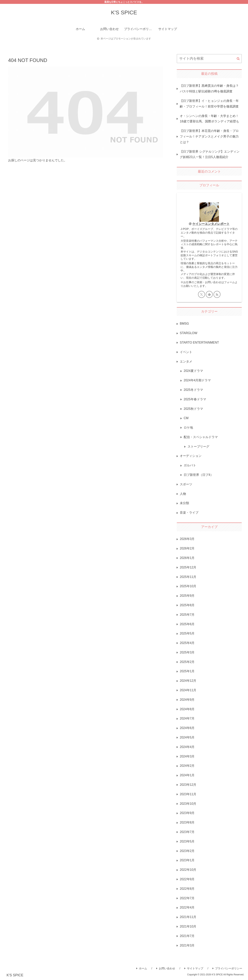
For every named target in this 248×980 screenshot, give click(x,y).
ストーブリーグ (198, 447)
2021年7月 (187, 936)
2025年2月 (187, 662)
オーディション (191, 456)
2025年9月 (187, 596)
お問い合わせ (166, 968)
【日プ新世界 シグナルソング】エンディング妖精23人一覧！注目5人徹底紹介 (210, 154)
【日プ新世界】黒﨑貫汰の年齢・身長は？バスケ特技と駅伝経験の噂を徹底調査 (209, 89)
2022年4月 (187, 907)
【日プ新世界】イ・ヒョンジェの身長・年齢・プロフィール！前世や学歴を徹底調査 (209, 104)
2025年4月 (187, 643)
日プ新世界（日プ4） (198, 475)
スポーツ (186, 484)
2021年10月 (188, 926)
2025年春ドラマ (195, 399)
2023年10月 (188, 804)
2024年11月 (188, 690)
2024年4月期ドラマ (197, 380)
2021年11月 (188, 917)
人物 (183, 494)
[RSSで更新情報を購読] (217, 294)
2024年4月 (187, 747)
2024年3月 (187, 756)
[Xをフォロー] (201, 294)
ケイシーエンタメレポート (211, 224)
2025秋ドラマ (193, 409)
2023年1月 (187, 860)
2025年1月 (187, 671)
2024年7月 (187, 718)
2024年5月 (187, 737)
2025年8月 (187, 605)
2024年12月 (188, 681)
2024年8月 (187, 709)
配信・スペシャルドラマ (201, 437)
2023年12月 (188, 785)
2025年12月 (188, 567)
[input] (209, 59)
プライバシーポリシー (227, 968)
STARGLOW (189, 333)
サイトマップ (194, 968)
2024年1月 (187, 775)
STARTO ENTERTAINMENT (199, 343)
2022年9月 (187, 879)
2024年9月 (187, 700)
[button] (238, 59)
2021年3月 (187, 945)
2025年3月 (187, 652)
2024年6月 (187, 728)
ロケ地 (188, 428)
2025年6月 (187, 624)
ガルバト (190, 465)
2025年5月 (187, 633)
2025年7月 (187, 615)
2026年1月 (187, 558)
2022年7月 (187, 898)
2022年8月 (187, 889)
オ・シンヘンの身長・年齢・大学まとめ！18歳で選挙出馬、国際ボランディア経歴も (209, 119)
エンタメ (186, 361)
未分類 (184, 503)
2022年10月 (188, 870)
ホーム (142, 968)
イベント (186, 352)
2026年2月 (187, 548)
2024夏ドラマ (193, 371)
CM (186, 418)
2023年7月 (187, 832)
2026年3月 (187, 539)
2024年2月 (187, 766)
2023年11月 (188, 794)
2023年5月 (187, 841)
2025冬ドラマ (193, 390)
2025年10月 (188, 586)
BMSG (184, 324)
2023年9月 (187, 813)
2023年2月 (187, 851)
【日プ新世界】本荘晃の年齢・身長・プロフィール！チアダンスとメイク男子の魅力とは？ (209, 136)
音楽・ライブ (189, 513)
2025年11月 (188, 577)
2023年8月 (187, 822)
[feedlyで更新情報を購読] (209, 294)
